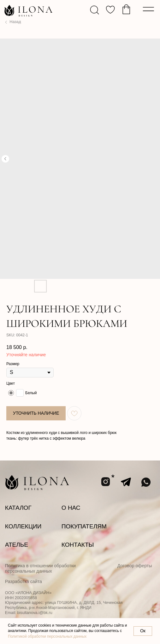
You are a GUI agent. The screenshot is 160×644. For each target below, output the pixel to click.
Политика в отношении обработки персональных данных (40, 568)
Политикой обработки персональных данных (47, 636)
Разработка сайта (24, 581)
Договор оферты (135, 566)
